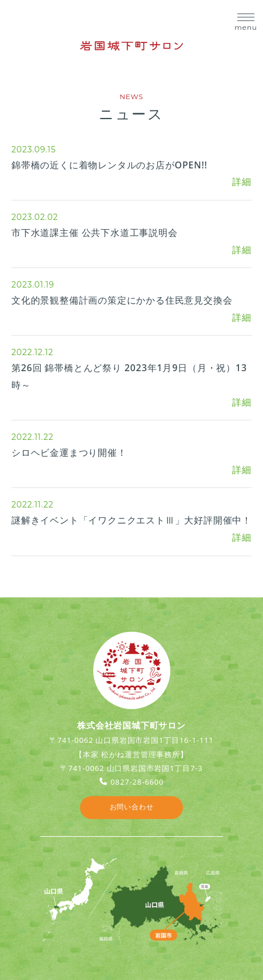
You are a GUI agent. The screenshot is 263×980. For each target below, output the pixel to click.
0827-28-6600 (137, 782)
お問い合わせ (132, 807)
